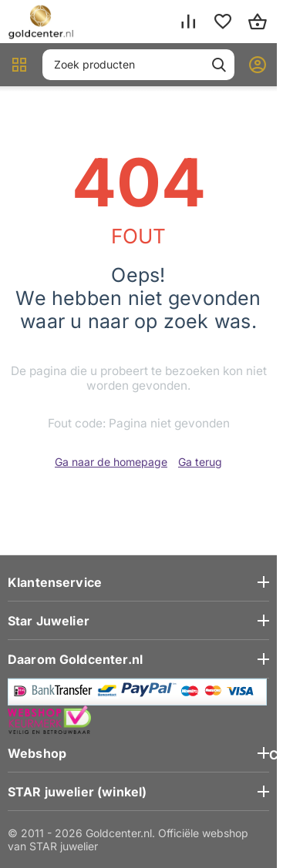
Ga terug (200, 462)
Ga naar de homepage (111, 462)
